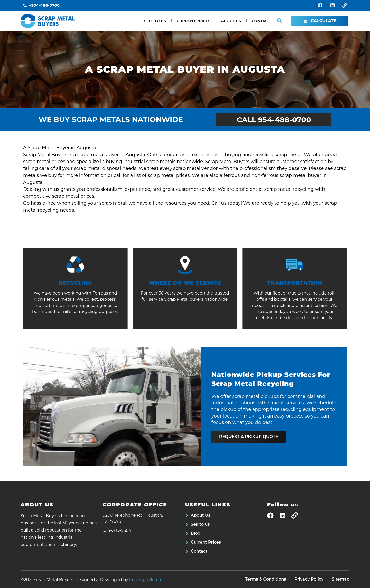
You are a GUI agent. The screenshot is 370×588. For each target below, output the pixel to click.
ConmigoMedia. (146, 580)
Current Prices (194, 21)
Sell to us (155, 21)
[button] (279, 21)
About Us (231, 21)
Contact (261, 21)
